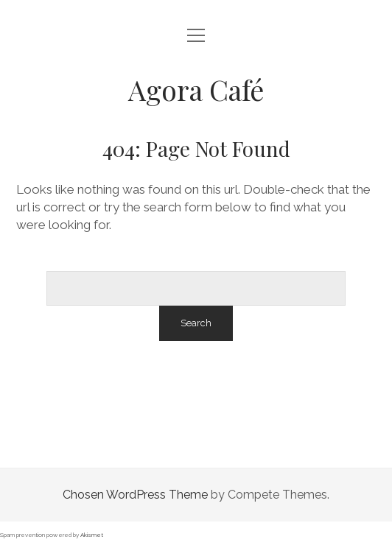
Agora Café (196, 89)
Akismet (92, 535)
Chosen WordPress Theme (135, 495)
